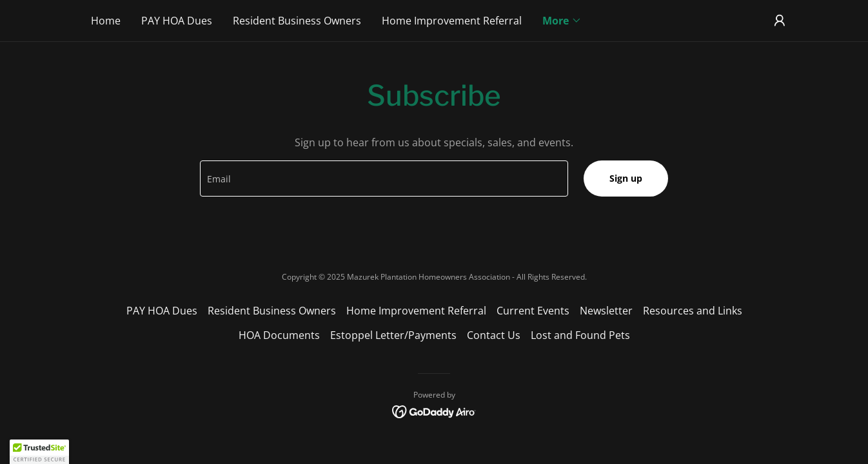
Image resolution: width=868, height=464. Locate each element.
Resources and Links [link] (693, 311)
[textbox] (384, 179)
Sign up (626, 178)
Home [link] (106, 21)
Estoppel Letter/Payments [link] (393, 335)
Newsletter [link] (606, 311)
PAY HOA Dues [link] (177, 21)
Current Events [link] (533, 311)
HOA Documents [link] (279, 335)
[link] (434, 411)
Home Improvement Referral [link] (452, 21)
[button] (562, 21)
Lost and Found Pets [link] (580, 335)
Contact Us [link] (494, 335)
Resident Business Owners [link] (297, 21)
